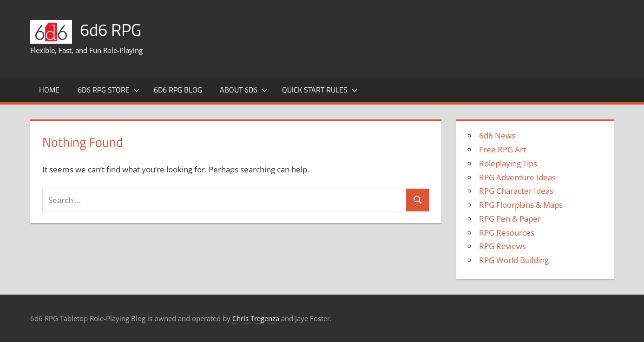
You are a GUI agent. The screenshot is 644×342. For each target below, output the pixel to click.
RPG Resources (507, 233)
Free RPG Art (503, 149)
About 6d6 (244, 90)
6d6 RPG (111, 30)
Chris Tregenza (256, 318)
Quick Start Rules (320, 90)
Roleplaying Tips (508, 163)
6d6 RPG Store (109, 90)
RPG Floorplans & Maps (521, 205)
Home (49, 90)
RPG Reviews (503, 246)
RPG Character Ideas (516, 191)
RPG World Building (514, 260)
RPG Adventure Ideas (517, 177)
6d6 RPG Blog (178, 90)
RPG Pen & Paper (510, 219)
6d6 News (497, 135)
